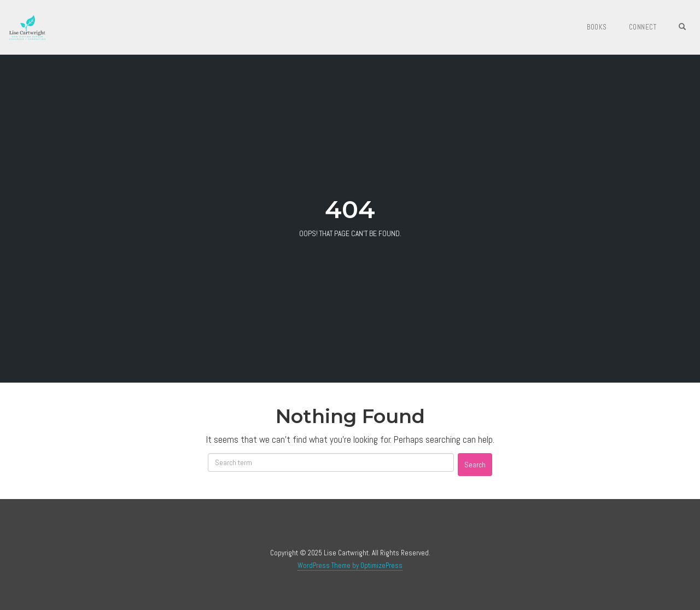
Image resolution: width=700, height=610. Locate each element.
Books (597, 27)
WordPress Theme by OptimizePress (350, 565)
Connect (643, 27)
